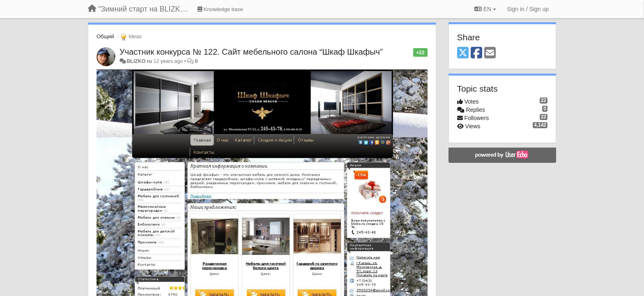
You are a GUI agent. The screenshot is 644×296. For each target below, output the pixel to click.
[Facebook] (476, 53)
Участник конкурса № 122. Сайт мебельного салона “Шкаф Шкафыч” (251, 52)
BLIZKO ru (140, 61)
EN (485, 9)
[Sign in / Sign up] (528, 9)
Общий (105, 36)
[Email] (490, 53)
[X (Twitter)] (463, 53)
